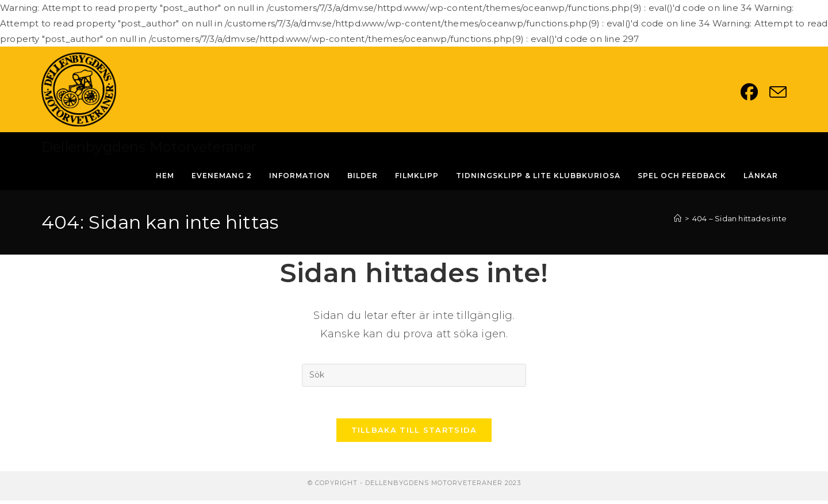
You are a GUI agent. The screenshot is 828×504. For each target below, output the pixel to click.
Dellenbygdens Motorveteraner (149, 147)
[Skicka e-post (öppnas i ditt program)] (778, 92)
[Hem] (678, 218)
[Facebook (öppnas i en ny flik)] (755, 92)
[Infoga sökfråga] (414, 375)
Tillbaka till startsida (414, 433)
